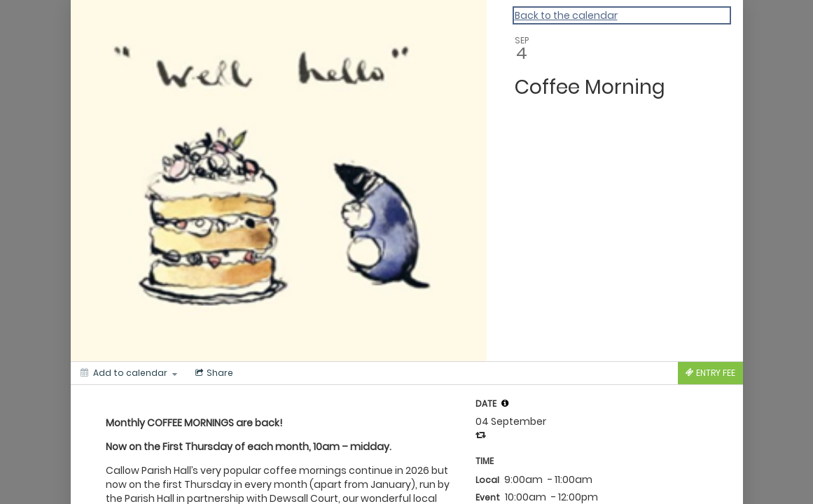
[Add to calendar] (129, 373)
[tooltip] (505, 403)
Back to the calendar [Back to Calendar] (566, 15)
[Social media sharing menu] (213, 373)
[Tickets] (710, 373)
